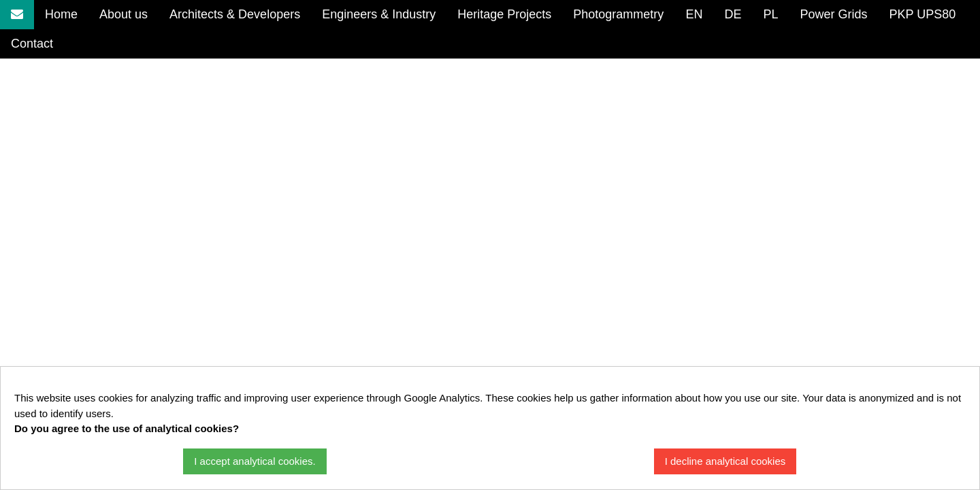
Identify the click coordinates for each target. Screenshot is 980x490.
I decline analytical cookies (725, 461)
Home (61, 14)
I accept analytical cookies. (255, 461)
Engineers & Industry (379, 14)
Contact (32, 44)
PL (770, 14)
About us (124, 14)
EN (694, 14)
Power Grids (833, 14)
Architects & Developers (235, 14)
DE (733, 14)
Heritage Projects (504, 14)
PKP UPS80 (922, 14)
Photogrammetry (618, 14)
